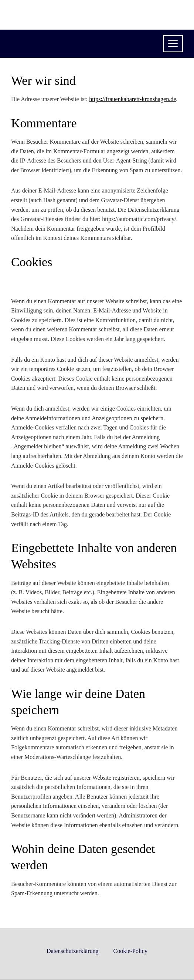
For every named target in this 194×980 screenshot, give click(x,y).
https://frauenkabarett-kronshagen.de (132, 99)
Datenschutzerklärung (72, 951)
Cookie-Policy (130, 951)
